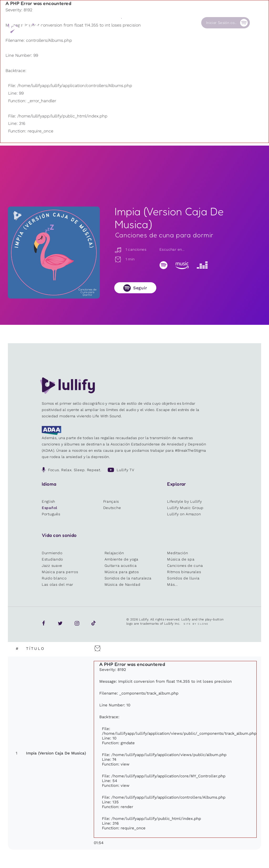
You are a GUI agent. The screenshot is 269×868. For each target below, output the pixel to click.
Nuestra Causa (155, 25)
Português (51, 514)
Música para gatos (122, 572)
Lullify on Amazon (184, 514)
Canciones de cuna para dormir (164, 235)
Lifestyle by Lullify (184, 501)
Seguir (140, 288)
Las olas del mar (58, 584)
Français (111, 501)
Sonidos (102, 23)
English (48, 501)
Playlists (75, 23)
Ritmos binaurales (184, 572)
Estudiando (52, 559)
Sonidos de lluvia (183, 578)
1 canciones (130, 249)
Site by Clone (196, 624)
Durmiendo (52, 553)
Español (50, 508)
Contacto (183, 23)
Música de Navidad (123, 584)
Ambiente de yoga (121, 559)
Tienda (127, 23)
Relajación (114, 553)
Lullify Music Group (185, 508)
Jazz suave (52, 566)
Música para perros (60, 572)
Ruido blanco (54, 578)
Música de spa (181, 559)
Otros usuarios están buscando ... (113, 35)
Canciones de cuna (185, 566)
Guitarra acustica (121, 566)
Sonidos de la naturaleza (128, 578)
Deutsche (112, 508)
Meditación (177, 553)
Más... (172, 584)
